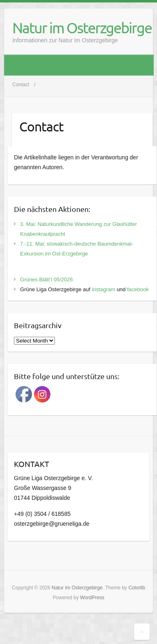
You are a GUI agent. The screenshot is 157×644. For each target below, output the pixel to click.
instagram (104, 289)
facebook (138, 289)
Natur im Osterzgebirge (82, 28)
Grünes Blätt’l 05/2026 (47, 279)
